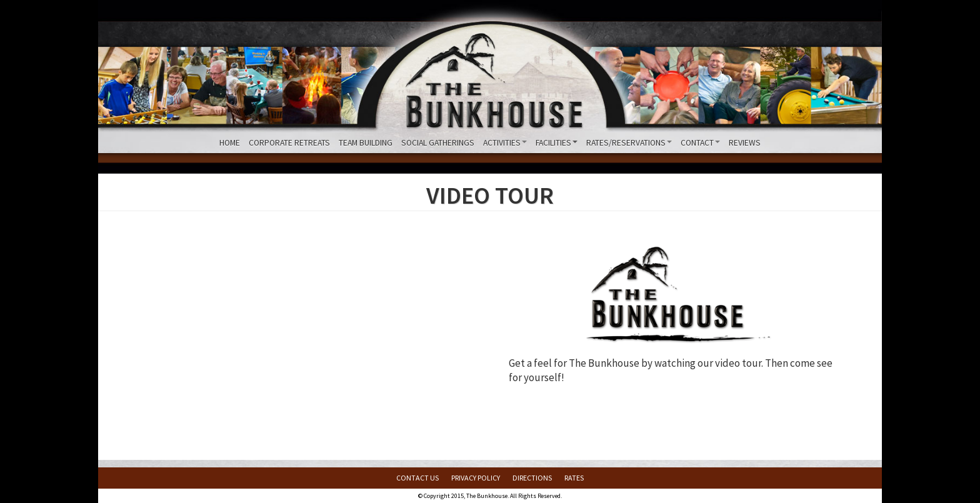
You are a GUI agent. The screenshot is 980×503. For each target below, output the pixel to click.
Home (230, 143)
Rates (574, 478)
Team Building (366, 143)
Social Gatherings (438, 143)
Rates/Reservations (629, 143)
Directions (532, 478)
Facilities (557, 143)
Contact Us (417, 478)
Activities (505, 143)
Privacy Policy (476, 478)
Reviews (745, 143)
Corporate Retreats (289, 143)
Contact (700, 143)
